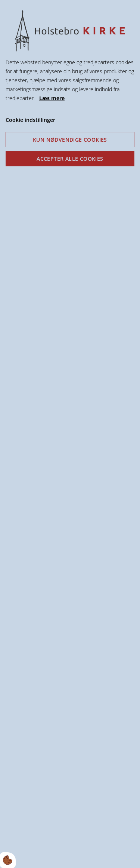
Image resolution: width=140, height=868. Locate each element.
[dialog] (70, 434)
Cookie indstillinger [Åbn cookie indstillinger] (30, 120)
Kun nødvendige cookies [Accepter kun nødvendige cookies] (70, 140)
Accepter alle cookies (70, 159)
